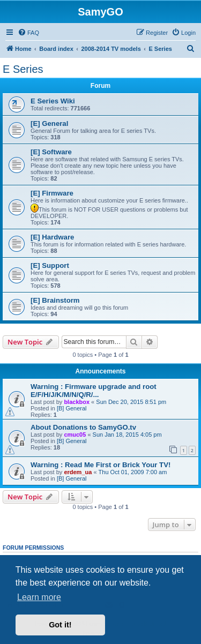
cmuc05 (75, 435)
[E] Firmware (52, 193)
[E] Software (51, 152)
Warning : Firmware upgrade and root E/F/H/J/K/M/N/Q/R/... (94, 391)
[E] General (49, 123)
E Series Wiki (53, 101)
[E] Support (50, 265)
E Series (23, 69)
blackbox (77, 402)
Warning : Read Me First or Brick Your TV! (100, 465)
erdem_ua (78, 472)
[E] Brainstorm (55, 300)
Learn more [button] (39, 597)
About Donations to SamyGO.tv (83, 427)
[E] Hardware (52, 237)
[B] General (72, 408)
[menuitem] (28, 33)
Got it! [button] (60, 625)
